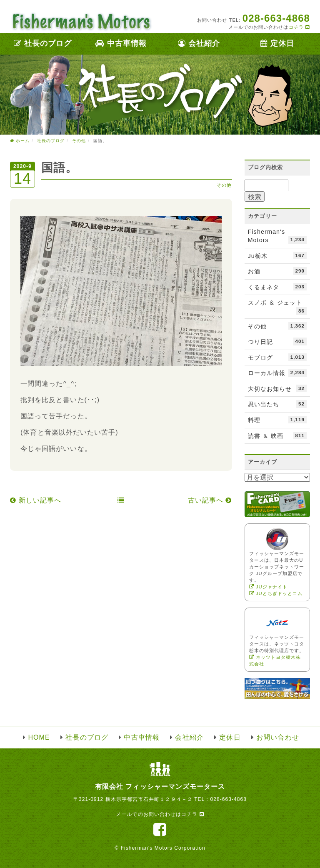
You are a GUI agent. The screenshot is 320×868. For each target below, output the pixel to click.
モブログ (277, 357)
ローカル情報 (277, 373)
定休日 (277, 43)
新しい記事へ (36, 500)
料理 (277, 420)
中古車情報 (121, 43)
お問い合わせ (277, 737)
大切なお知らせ (277, 388)
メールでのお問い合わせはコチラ (160, 814)
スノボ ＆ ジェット (277, 307)
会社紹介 (199, 43)
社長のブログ (43, 43)
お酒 (277, 271)
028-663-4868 (228, 799)
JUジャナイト (268, 587)
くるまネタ (277, 287)
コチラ (299, 27)
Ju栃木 (277, 255)
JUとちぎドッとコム (276, 593)
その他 (224, 185)
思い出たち (277, 404)
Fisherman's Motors (277, 236)
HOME (39, 737)
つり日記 (277, 341)
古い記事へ (210, 500)
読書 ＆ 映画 (277, 435)
